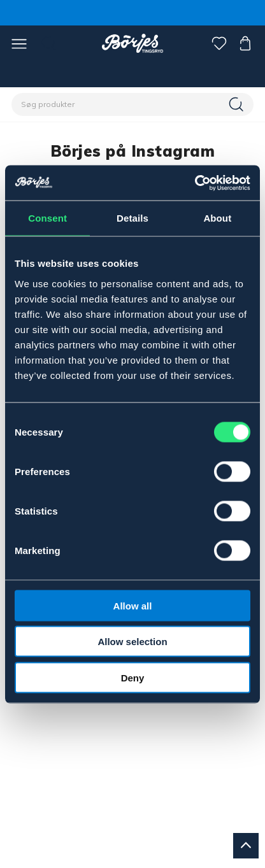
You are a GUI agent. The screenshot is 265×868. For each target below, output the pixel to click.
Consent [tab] (47, 218)
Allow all (133, 605)
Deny (133, 677)
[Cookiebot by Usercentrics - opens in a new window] (195, 183)
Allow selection (132, 642)
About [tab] (217, 218)
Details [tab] (132, 218)
